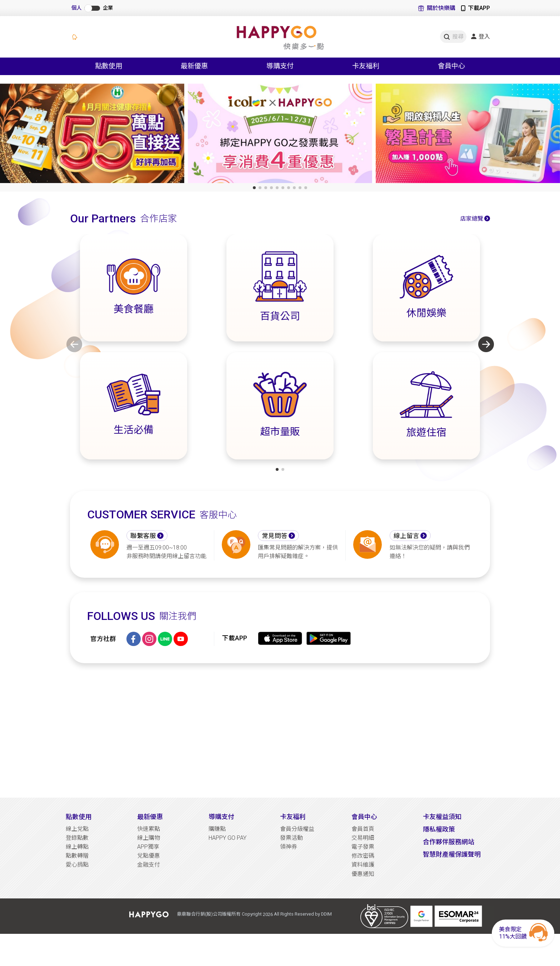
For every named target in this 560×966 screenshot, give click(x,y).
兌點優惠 (149, 856)
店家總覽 (472, 219)
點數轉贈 (77, 856)
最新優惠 (150, 817)
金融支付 (149, 865)
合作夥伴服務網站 (449, 842)
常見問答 (275, 536)
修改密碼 (363, 856)
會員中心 (364, 817)
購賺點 (217, 829)
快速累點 (149, 829)
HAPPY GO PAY (227, 838)
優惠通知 (363, 874)
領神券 (289, 847)
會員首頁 (363, 829)
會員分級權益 (297, 829)
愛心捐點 (77, 865)
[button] (254, 188)
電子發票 (363, 847)
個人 (76, 8)
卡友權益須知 (442, 817)
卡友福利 (293, 817)
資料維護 (363, 865)
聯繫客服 (143, 536)
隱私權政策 (439, 829)
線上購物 (149, 838)
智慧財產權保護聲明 (452, 854)
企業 (108, 8)
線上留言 (406, 536)
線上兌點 (77, 829)
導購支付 (221, 817)
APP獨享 (148, 847)
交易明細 (363, 838)
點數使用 (79, 817)
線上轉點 (77, 847)
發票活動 (291, 838)
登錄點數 (77, 838)
